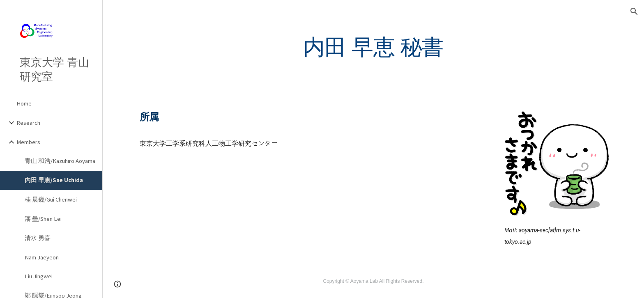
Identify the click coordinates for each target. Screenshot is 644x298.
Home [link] (24, 103)
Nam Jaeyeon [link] (42, 257)
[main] (373, 47)
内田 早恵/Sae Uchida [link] (54, 180)
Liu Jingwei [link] (39, 276)
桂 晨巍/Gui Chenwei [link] (51, 199)
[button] (634, 11)
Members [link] (28, 142)
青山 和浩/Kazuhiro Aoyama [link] (60, 161)
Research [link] (28, 123)
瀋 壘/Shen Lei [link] (43, 219)
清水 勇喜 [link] (38, 238)
